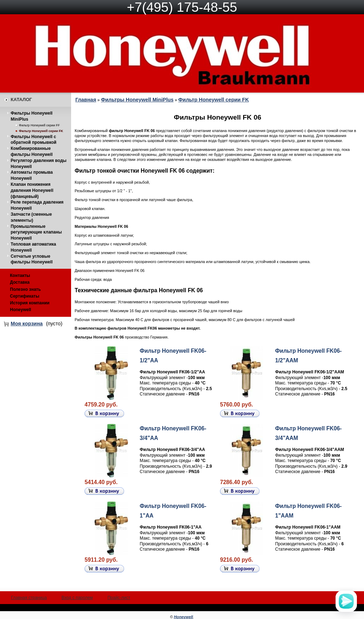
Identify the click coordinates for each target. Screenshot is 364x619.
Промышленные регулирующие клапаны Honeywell (36, 232)
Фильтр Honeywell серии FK (41, 131)
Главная (86, 100)
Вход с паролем (77, 598)
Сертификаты (25, 296)
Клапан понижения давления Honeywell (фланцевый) (32, 190)
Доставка (20, 282)
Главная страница (29, 598)
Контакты (20, 276)
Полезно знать (25, 289)
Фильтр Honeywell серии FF (39, 125)
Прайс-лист (119, 598)
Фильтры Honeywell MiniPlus (137, 100)
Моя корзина (27, 324)
